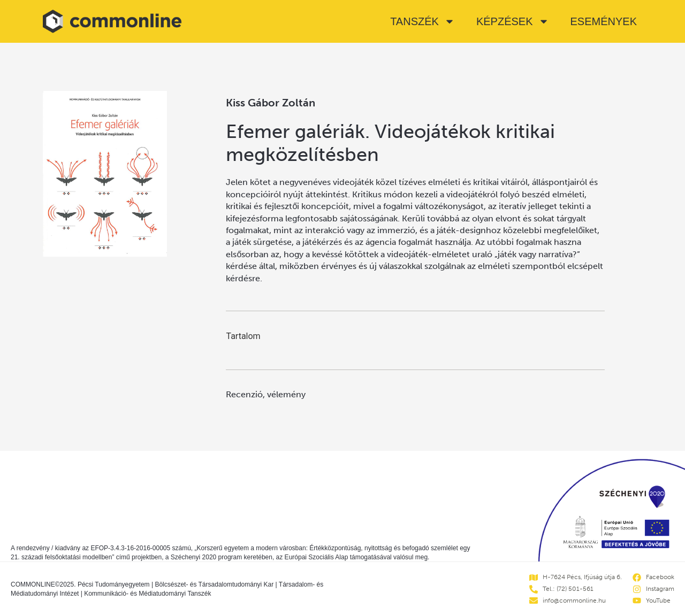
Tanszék (423, 21)
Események (604, 21)
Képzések (513, 21)
